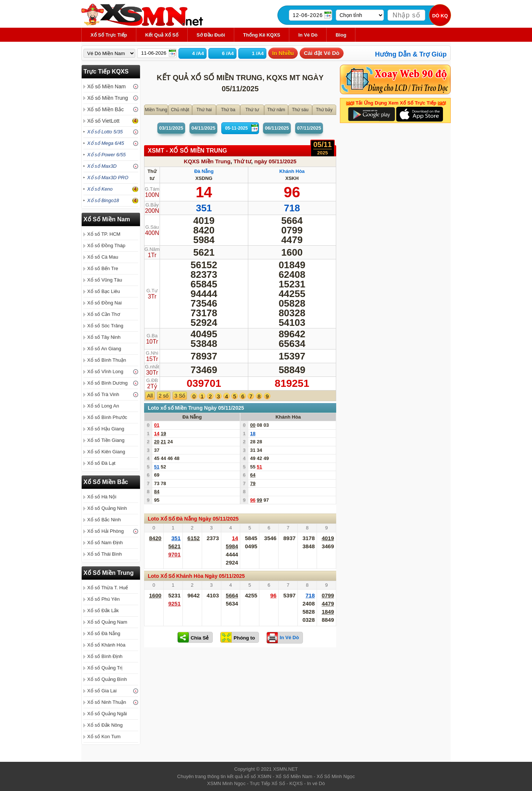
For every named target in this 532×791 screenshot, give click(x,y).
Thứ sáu (300, 110)
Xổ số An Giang (104, 349)
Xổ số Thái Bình (105, 554)
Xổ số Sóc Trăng (105, 326)
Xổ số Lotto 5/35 (105, 132)
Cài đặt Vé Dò (321, 53)
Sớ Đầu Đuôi (211, 35)
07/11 (309, 128)
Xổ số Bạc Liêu (104, 291)
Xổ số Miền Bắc (105, 109)
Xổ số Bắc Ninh (104, 520)
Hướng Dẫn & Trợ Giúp (411, 54)
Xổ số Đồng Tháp (106, 246)
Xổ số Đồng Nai (104, 303)
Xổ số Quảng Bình (107, 679)
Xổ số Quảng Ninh (107, 508)
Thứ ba (228, 110)
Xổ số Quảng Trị (105, 668)
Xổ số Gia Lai (102, 691)
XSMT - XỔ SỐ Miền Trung (187, 151)
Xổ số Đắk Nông (105, 725)
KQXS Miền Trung (207, 161)
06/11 (277, 128)
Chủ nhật (180, 110)
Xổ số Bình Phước (107, 417)
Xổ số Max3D (102, 166)
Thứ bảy (324, 110)
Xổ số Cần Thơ (104, 314)
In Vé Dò (308, 35)
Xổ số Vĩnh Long (105, 371)
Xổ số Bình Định (105, 656)
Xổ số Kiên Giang (106, 452)
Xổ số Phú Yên (103, 599)
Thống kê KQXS (262, 35)
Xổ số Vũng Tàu (105, 280)
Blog (341, 35)
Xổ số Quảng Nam (107, 622)
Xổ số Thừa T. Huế (108, 588)
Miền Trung (156, 110)
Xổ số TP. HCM (104, 234)
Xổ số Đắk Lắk (103, 611)
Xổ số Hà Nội (102, 497)
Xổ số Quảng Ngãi (107, 714)
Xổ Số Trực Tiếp (109, 35)
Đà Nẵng (204, 171)
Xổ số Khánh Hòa (106, 645)
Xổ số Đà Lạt (101, 463)
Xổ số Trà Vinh (103, 394)
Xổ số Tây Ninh (104, 337)
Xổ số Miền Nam (106, 86)
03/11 (171, 128)
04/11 (203, 128)
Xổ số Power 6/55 (106, 155)
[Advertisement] (240, 706)
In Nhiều (283, 53)
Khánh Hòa (292, 171)
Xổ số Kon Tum (104, 737)
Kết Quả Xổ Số (162, 35)
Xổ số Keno (100, 189)
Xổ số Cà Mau (103, 257)
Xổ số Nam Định (105, 543)
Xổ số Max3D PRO (108, 178)
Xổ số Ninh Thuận (107, 702)
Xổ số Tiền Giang (106, 440)
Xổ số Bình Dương (108, 383)
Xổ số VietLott (103, 121)
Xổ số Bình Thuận (107, 360)
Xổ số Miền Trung (108, 98)
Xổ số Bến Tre (103, 268)
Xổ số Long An (103, 406)
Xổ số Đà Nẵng (104, 633)
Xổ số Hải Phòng (105, 531)
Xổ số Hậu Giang (106, 429)
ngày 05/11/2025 (275, 161)
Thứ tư (252, 110)
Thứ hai (204, 110)
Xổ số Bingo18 (103, 200)
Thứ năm (276, 110)
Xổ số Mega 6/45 (106, 143)
